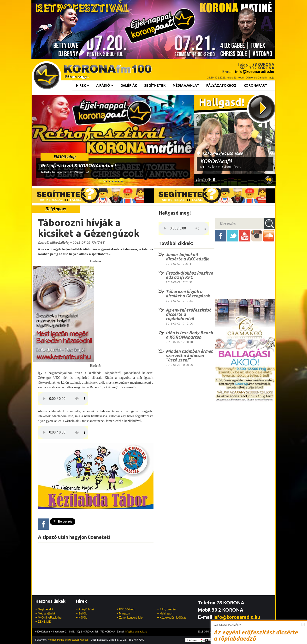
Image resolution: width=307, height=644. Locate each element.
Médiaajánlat (186, 85)
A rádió (105, 85)
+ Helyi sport (165, 614)
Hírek (83, 85)
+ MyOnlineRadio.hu (49, 618)
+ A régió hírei (85, 609)
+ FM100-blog (125, 609)
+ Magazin (123, 614)
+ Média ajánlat (45, 614)
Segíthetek (155, 85)
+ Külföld (82, 618)
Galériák (129, 85)
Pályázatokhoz (221, 85)
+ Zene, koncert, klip (130, 618)
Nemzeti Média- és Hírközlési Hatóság (68, 640)
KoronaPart (255, 85)
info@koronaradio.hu (237, 617)
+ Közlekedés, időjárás (172, 618)
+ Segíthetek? (44, 609)
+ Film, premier (167, 609)
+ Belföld (82, 614)
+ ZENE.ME (43, 622)
